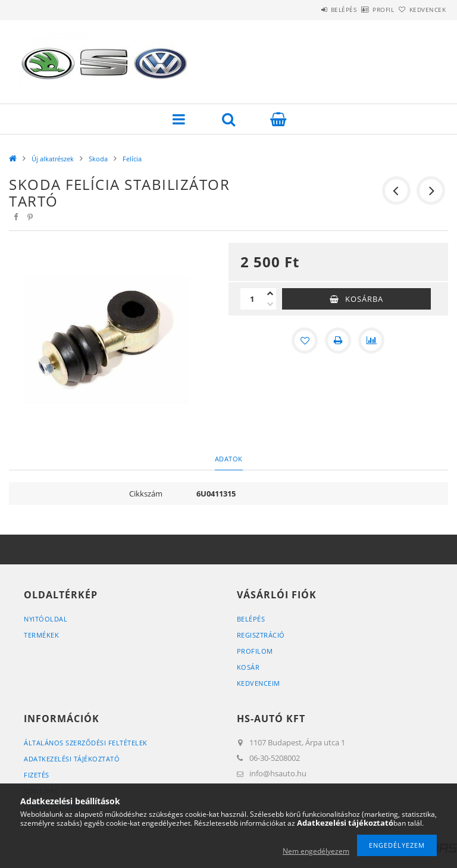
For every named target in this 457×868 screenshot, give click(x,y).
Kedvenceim (259, 683)
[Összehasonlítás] (371, 341)
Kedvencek (421, 10)
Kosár (248, 667)
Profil (364, 10)
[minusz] (270, 304)
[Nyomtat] (338, 341)
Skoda (98, 159)
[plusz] (270, 294)
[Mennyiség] (252, 299)
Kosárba (364, 299)
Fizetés (37, 775)
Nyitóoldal (46, 619)
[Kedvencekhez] (305, 341)
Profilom (255, 651)
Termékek (41, 635)
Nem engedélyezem (316, 851)
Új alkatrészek (53, 159)
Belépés (311, 10)
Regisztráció (261, 635)
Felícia (132, 159)
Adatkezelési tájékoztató (72, 759)
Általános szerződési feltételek (86, 743)
